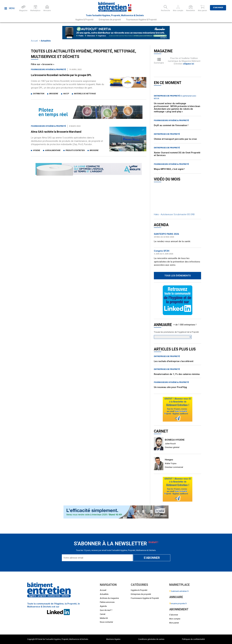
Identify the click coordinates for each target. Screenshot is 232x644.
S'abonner (218, 8)
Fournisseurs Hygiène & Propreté (141, 20)
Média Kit (104, 618)
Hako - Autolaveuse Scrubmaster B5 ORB (174, 214)
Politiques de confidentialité (193, 639)
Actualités (46, 41)
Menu (10, 8)
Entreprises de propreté (110, 20)
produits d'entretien (75, 150)
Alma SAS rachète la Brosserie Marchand (56, 132)
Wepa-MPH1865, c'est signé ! (169, 169)
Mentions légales (113, 639)
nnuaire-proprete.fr (178, 603)
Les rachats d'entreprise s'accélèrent (174, 361)
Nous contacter (106, 622)
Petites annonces (107, 602)
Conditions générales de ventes (151, 639)
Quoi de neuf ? (106, 610)
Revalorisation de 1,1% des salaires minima (177, 374)
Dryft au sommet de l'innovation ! (171, 125)
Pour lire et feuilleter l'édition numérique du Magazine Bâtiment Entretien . (184, 61)
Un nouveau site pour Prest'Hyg (170, 387)
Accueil (34, 41)
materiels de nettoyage (85, 94)
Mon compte (175, 619)
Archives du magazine (109, 598)
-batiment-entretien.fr (179, 591)
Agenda (103, 606)
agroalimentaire (53, 150)
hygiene (37, 150)
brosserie (54, 94)
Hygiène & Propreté (84, 20)
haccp (66, 94)
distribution (39, 94)
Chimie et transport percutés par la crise (175, 139)
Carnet (103, 614)
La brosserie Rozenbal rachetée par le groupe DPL (61, 75)
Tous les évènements (178, 276)
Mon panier (174, 623)
